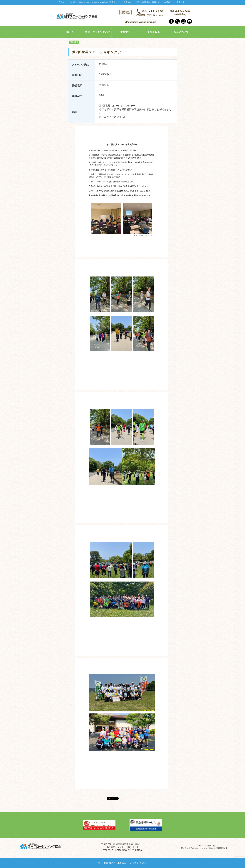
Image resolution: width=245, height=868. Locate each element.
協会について (181, 32)
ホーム (70, 32)
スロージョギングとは (97, 32)
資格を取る (153, 32)
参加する (125, 32)
